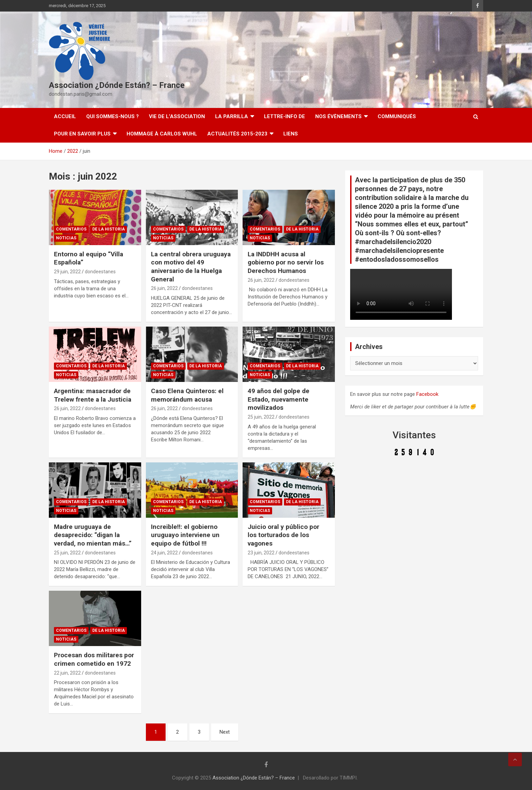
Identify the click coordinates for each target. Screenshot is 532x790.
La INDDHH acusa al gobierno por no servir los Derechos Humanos (286, 262)
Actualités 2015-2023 (237, 134)
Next (225, 732)
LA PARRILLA (232, 116)
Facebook (427, 394)
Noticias (66, 238)
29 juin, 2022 (67, 272)
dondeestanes (100, 272)
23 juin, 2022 (261, 553)
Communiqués (397, 116)
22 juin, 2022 (67, 673)
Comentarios (71, 229)
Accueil (65, 116)
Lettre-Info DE (284, 116)
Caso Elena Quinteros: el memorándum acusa (187, 395)
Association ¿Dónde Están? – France (117, 85)
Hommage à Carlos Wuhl (162, 134)
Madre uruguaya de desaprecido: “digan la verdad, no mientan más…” (93, 535)
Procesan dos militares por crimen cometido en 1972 (94, 659)
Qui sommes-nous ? (112, 116)
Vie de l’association (177, 116)
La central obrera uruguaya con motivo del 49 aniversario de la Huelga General (191, 267)
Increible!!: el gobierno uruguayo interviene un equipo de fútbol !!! (185, 535)
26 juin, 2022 (164, 288)
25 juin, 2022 (261, 417)
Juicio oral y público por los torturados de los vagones (283, 535)
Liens (291, 134)
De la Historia (109, 229)
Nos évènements (338, 116)
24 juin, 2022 (164, 553)
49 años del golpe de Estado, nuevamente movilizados (279, 399)
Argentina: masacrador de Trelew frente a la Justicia (93, 395)
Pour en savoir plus (82, 134)
